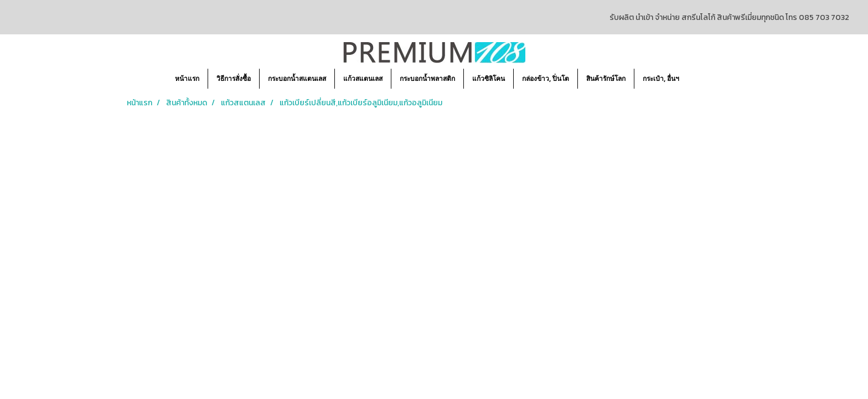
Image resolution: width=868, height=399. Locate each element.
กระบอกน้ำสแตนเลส (297, 78)
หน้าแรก (187, 78)
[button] (697, 79)
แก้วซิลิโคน (489, 78)
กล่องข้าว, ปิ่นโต (546, 78)
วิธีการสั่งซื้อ (234, 78)
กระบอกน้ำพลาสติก (427, 78)
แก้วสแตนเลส (363, 78)
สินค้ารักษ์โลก (606, 78)
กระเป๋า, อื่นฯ (661, 78)
